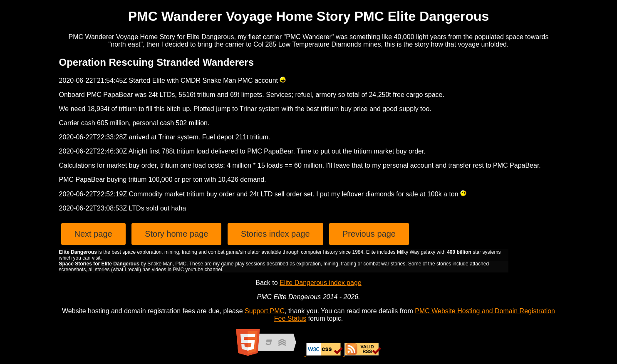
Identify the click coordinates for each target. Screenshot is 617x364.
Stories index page (275, 234)
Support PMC (265, 311)
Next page (93, 234)
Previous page (369, 234)
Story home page (176, 234)
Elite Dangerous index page (321, 283)
